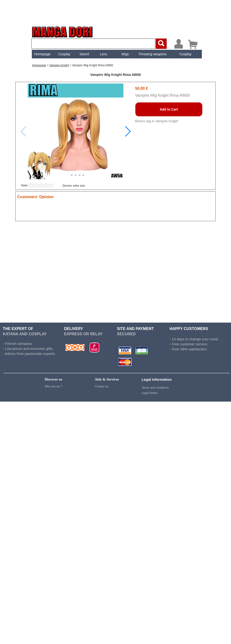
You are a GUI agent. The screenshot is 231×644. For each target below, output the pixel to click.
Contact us (102, 361)
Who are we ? (54, 361)
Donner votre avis (74, 161)
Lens (103, 29)
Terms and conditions (155, 363)
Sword (84, 29)
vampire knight (59, 40)
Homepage (42, 29)
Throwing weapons (152, 29)
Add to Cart (169, 84)
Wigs (124, 29)
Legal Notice (150, 368)
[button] (128, 106)
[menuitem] (42, 29)
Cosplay (64, 29)
